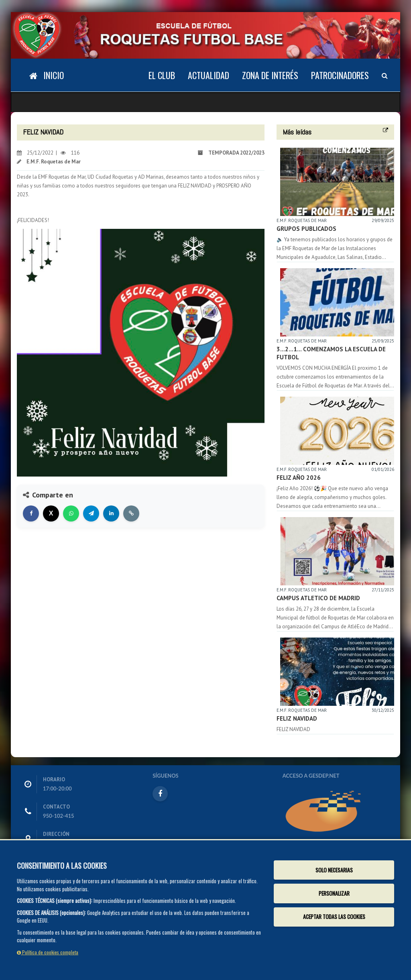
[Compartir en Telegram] (91, 513)
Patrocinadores (340, 75)
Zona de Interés (270, 75)
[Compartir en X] (51, 513)
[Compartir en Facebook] (31, 513)
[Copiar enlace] (131, 513)
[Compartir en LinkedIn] (111, 513)
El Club (162, 75)
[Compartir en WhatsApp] (71, 513)
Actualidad (209, 75)
